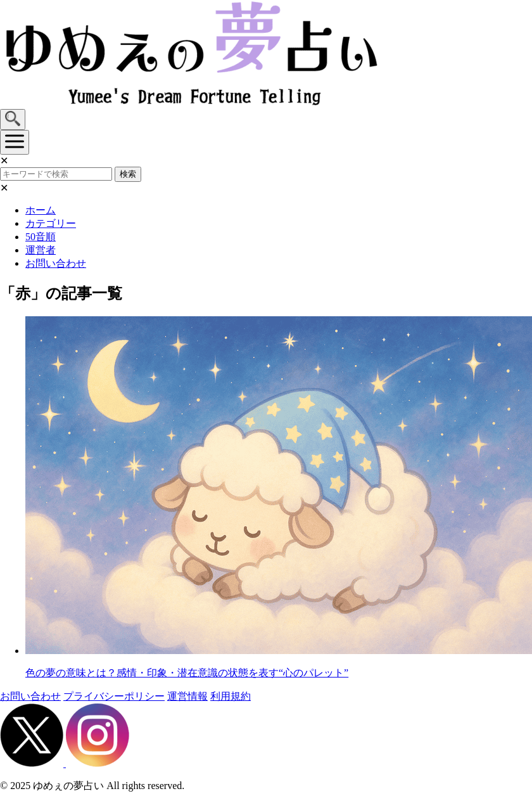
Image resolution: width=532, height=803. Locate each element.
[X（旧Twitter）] (33, 763)
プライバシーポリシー (114, 696)
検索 (128, 174)
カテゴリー (51, 223)
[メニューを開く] (15, 142)
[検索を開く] (13, 119)
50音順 (41, 237)
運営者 (41, 250)
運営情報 (187, 696)
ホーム (41, 210)
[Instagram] (98, 763)
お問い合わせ (56, 263)
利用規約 (231, 696)
